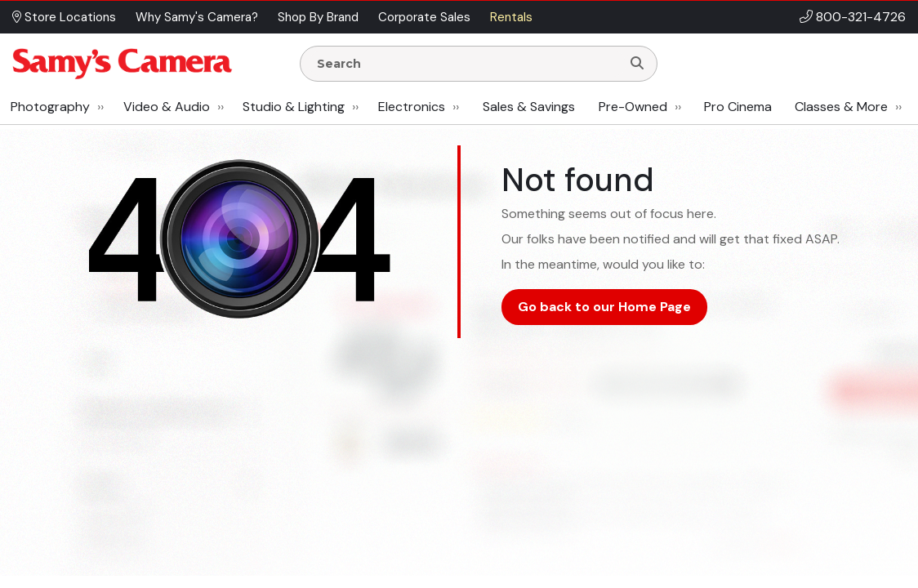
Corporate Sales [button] (424, 17)
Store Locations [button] (64, 17)
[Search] (637, 64)
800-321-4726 (861, 17)
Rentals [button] (511, 17)
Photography (50, 107)
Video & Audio (167, 107)
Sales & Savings (529, 107)
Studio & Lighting (294, 107)
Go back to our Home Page (604, 307)
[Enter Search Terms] (467, 64)
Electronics (412, 107)
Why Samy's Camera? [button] (197, 17)
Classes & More (841, 107)
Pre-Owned (633, 107)
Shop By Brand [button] (318, 17)
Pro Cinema (738, 107)
